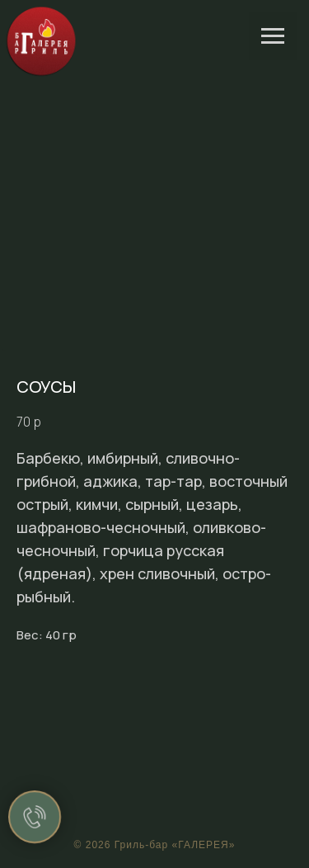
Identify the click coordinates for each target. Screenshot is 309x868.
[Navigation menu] (273, 36)
